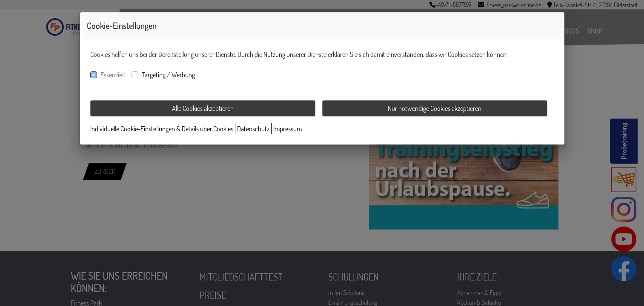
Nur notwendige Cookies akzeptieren (435, 108)
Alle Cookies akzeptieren (203, 108)
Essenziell (113, 75)
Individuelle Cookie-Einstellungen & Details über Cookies (162, 129)
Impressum (288, 129)
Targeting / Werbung (168, 75)
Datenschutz (253, 129)
